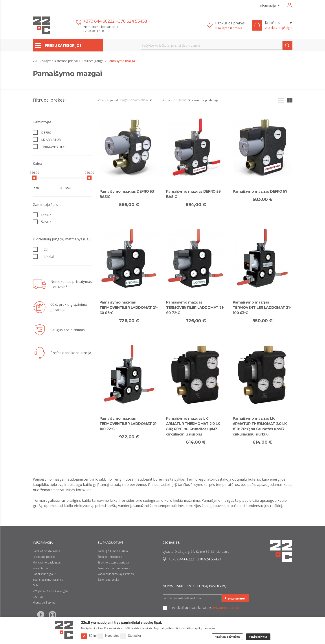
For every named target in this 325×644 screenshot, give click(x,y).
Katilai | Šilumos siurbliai (113, 551)
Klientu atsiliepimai (44, 603)
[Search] (287, 45)
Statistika (131, 636)
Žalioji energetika (108, 580)
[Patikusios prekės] (226, 25)
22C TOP (38, 597)
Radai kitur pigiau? (44, 574)
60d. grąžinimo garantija (48, 580)
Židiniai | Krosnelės (110, 557)
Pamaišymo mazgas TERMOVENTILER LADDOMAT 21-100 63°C (262, 308)
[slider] (34, 178)
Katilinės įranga (93, 61)
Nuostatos (108, 636)
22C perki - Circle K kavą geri (50, 591)
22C (36, 61)
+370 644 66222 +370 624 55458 (115, 21)
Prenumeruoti (235, 598)
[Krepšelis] (279, 25)
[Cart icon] (257, 25)
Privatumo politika (44, 557)
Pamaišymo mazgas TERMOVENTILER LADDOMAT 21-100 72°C (129, 424)
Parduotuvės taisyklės (46, 551)
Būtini (89, 636)
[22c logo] (42, 25)
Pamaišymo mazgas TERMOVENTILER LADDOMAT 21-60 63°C (129, 308)
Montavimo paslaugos (47, 563)
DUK (36, 585)
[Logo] (64, 630)
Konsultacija (40, 568)
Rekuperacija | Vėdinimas (114, 568)
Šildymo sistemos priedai (60, 61)
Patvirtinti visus (258, 637)
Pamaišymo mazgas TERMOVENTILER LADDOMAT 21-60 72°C (195, 308)
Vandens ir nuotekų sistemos (116, 574)
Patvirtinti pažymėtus (227, 637)
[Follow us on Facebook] (41, 615)
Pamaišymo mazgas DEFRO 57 (260, 191)
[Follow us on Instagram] (52, 615)
